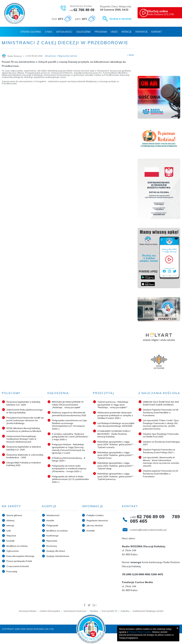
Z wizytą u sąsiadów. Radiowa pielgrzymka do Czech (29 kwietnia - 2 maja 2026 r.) (70, 437)
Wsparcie (141, 32)
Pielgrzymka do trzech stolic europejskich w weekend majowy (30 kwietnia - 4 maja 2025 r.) (69, 469)
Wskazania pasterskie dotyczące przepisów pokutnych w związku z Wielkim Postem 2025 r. (115, 415)
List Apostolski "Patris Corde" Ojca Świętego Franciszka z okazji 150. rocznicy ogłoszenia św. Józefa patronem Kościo (161, 425)
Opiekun (94, 611)
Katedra (125, 611)
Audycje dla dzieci (56, 551)
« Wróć (131, 55)
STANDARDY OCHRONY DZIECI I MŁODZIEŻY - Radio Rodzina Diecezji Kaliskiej (114, 434)
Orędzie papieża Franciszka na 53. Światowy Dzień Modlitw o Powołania (161, 474)
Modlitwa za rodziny (17, 546)
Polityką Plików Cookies (140, 632)
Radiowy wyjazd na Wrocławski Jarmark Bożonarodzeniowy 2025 (69, 414)
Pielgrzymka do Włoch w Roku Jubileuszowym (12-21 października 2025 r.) (70, 479)
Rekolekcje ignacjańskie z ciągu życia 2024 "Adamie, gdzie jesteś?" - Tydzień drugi (116, 466)
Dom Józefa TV (109, 611)
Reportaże (52, 541)
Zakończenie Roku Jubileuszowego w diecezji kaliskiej (25, 411)
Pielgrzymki (52, 525)
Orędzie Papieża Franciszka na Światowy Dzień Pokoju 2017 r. (159, 451)
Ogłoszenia (83, 32)
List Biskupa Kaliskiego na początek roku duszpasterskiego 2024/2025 (116, 425)
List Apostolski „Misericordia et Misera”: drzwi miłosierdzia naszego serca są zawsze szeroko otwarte (161, 462)
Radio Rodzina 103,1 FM (165, 13)
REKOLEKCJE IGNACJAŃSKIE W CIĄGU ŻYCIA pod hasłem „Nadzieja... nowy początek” (68, 405)
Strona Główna (31, 32)
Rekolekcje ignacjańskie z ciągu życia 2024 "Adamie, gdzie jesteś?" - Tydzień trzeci (116, 455)
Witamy (10, 520)
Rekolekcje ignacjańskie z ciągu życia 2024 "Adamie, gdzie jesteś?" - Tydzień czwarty (116, 444)
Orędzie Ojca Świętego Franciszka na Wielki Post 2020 (161, 435)
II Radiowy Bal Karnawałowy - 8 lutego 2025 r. (69, 459)
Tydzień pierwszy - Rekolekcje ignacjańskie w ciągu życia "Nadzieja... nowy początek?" (113, 405)
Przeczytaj (12, 571)
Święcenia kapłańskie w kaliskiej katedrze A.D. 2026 (23, 403)
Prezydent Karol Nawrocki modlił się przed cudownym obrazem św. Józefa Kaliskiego (25, 420)
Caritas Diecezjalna (50, 611)
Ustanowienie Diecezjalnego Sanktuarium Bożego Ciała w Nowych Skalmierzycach (21, 439)
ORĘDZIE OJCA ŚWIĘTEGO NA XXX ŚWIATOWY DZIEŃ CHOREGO (161, 403)
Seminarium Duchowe (75, 611)
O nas (49, 32)
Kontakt (157, 32)
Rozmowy (52, 546)
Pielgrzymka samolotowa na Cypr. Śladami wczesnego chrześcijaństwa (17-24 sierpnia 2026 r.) (70, 425)
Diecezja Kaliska (28, 611)
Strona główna (14, 515)
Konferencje (52, 536)
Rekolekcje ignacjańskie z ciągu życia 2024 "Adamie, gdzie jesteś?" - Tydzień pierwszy (116, 476)
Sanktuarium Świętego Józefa (148, 611)
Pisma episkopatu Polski (19, 561)
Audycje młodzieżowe (58, 556)
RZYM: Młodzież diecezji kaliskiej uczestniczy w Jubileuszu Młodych (24, 430)
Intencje (126, 32)
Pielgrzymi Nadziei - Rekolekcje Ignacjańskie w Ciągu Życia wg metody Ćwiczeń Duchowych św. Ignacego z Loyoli (69, 449)
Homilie (50, 520)
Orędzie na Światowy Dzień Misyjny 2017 (161, 443)
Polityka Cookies (95, 515)
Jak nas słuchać (95, 525)
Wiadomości (53, 515)
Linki (9, 531)
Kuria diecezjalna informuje (20, 556)
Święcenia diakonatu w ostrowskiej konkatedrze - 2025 (25, 456)
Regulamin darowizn (97, 520)
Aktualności (64, 32)
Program (101, 32)
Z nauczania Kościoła (18, 566)
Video (114, 32)
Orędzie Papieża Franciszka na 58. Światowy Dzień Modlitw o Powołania (161, 412)
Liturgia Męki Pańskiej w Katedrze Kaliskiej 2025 (24, 464)
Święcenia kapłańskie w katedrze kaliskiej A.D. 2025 (24, 448)
